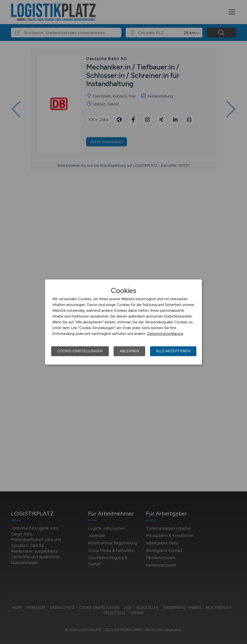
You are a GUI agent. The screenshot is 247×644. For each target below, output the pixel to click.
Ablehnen (129, 351)
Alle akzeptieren (173, 351)
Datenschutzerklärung (165, 334)
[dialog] (123, 322)
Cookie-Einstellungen (80, 351)
